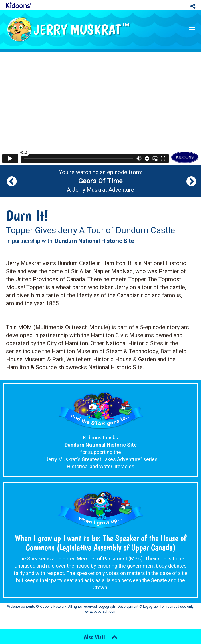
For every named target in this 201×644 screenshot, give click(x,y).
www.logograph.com (100, 611)
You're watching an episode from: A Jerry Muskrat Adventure (100, 181)
